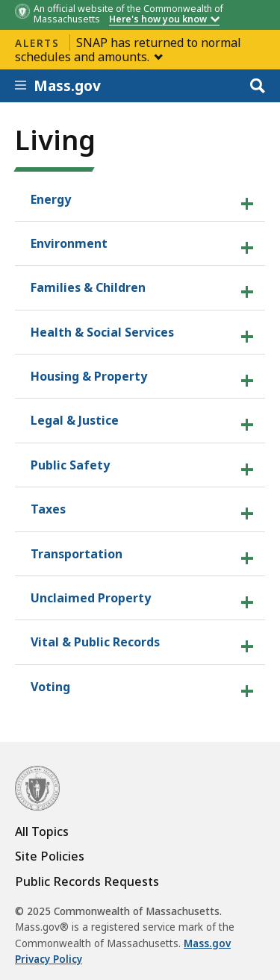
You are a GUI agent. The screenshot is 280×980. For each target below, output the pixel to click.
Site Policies (50, 856)
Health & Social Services (102, 332)
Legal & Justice (75, 420)
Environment (69, 243)
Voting (50, 687)
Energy (51, 199)
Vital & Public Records (95, 642)
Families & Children (88, 287)
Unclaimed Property (91, 598)
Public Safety (70, 465)
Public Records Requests (87, 881)
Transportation (77, 554)
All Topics (42, 831)
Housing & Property (89, 376)
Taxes (48, 509)
